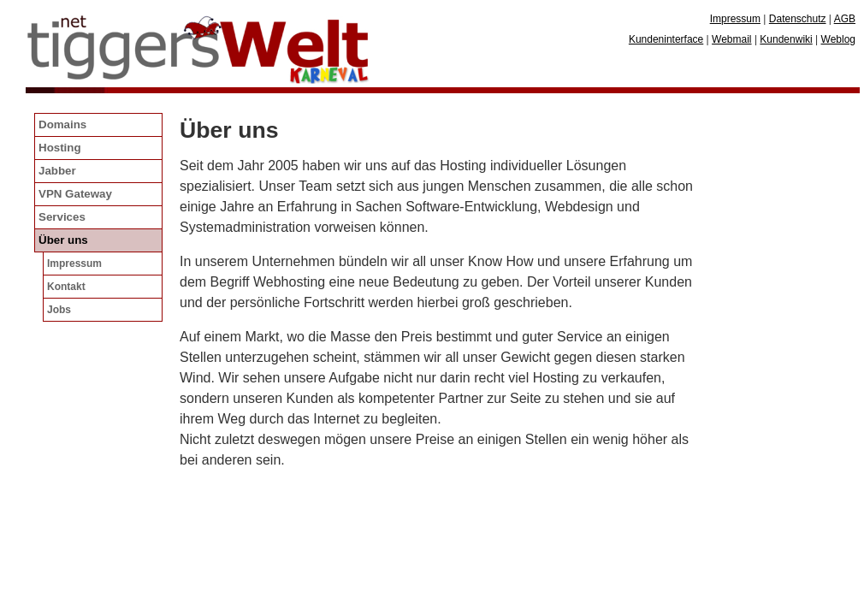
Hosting (60, 148)
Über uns (63, 240)
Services (62, 217)
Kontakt (66, 287)
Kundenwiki (786, 39)
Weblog (838, 39)
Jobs (59, 310)
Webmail (731, 39)
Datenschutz (798, 19)
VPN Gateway (75, 194)
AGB (845, 19)
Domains (62, 124)
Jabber (57, 171)
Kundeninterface (666, 39)
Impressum (74, 264)
